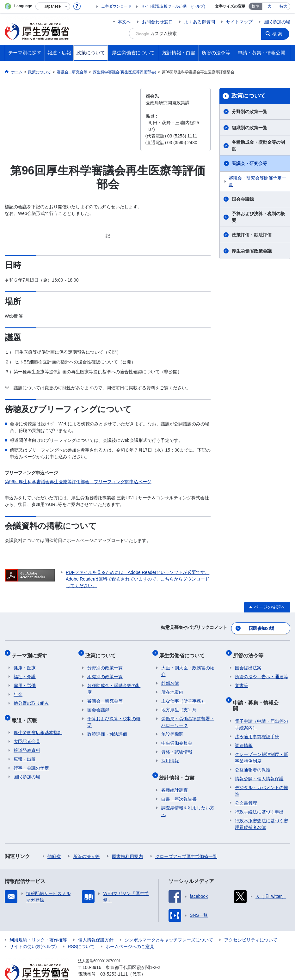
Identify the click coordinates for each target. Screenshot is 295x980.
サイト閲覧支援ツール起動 (164, 6)
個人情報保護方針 (96, 924)
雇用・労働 (25, 680)
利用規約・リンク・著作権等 (38, 924)
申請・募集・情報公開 (260, 694)
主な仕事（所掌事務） (183, 695)
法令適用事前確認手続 (257, 721)
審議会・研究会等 (249, 163)
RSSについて (81, 930)
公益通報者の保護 (253, 754)
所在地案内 (172, 686)
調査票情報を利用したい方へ (188, 801)
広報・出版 (25, 749)
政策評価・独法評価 (252, 235)
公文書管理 (246, 787)
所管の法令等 (250, 651)
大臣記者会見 (27, 732)
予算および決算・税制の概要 (258, 217)
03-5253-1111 (114, 958)
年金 (18, 689)
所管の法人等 (86, 840)
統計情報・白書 (179, 770)
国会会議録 (243, 199)
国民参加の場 (277, 22)
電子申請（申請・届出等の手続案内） (261, 708)
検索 (279, 33)
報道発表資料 (27, 740)
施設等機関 (172, 728)
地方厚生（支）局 (179, 704)
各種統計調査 (175, 780)
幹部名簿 (170, 678)
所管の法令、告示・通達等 (261, 671)
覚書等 (242, 680)
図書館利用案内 (127, 840)
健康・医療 (25, 662)
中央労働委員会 (177, 737)
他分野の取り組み (31, 697)
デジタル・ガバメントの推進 (261, 775)
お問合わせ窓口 (157, 22)
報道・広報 (26, 712)
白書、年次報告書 (179, 789)
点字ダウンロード (116, 6)
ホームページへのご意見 (130, 930)
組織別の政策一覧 (249, 128)
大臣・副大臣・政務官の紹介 (188, 665)
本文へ (124, 22)
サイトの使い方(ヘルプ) (33, 930)
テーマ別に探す (31, 651)
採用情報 (170, 755)
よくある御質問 (200, 22)
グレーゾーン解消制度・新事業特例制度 (261, 742)
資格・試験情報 (177, 746)
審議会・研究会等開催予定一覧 (257, 181)
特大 (283, 6)
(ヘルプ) (198, 6)
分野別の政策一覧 (249, 112)
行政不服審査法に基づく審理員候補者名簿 (261, 808)
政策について (249, 96)
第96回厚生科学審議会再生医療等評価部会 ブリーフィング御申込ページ (78, 482)
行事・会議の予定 (31, 758)
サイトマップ (239, 22)
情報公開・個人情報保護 (259, 763)
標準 (255, 6)
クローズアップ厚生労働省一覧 (186, 840)
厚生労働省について (184, 651)
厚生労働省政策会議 (252, 251)
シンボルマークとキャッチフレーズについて (169, 924)
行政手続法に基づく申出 (259, 796)
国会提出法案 (248, 662)
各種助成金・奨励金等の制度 (258, 146)
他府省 (54, 840)
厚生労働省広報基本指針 (38, 723)
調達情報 (244, 729)
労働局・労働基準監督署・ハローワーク (188, 716)
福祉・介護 (25, 671)
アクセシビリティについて (251, 924)
